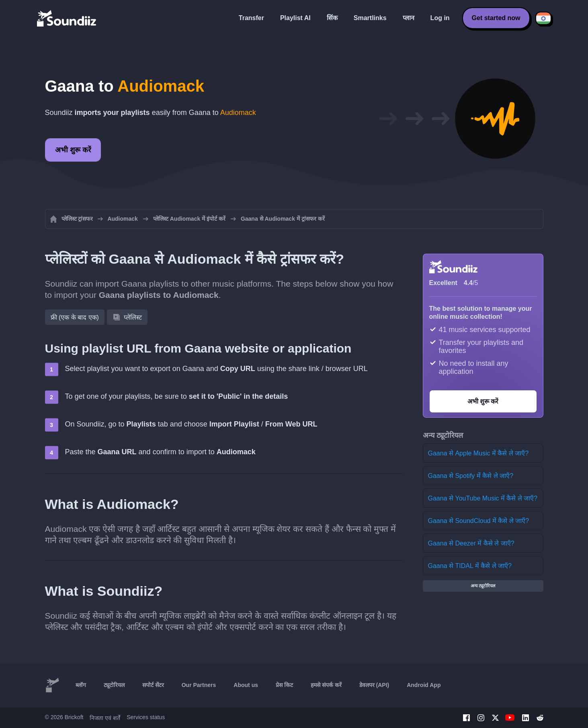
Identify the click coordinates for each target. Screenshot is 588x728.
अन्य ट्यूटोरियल (483, 586)
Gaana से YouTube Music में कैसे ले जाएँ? (483, 498)
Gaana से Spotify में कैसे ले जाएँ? (471, 476)
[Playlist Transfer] (67, 18)
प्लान (409, 18)
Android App (424, 685)
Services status (146, 717)
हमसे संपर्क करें (326, 685)
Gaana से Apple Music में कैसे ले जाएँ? (478, 453)
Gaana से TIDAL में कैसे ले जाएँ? (470, 566)
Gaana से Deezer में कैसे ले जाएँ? (471, 543)
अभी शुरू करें (73, 150)
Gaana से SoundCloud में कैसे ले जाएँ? (479, 521)
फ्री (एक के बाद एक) (75, 317)
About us (246, 685)
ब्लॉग (81, 685)
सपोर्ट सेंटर (153, 685)
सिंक (332, 18)
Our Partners (199, 685)
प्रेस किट (284, 685)
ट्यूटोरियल (114, 685)
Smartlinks (370, 18)
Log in (440, 18)
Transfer (251, 18)
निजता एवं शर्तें (105, 718)
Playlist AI (295, 18)
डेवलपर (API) (374, 685)
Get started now (496, 18)
